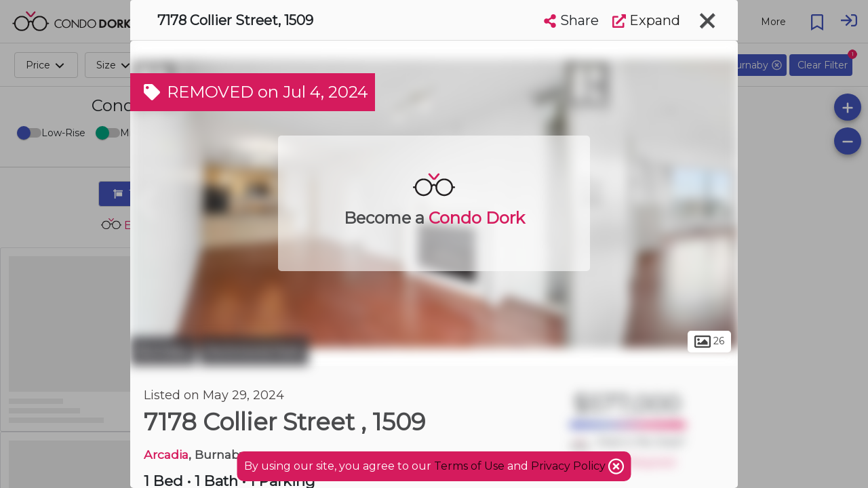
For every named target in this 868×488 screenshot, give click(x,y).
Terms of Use (469, 466)
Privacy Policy (570, 466)
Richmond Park (254, 351)
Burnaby (163, 351)
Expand (646, 20)
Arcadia (166, 454)
